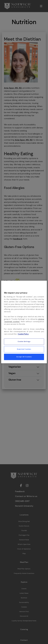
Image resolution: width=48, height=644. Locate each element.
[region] (24, 322)
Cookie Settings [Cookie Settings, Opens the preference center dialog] (24, 342)
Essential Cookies (24, 349)
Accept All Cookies (24, 357)
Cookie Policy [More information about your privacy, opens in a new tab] (23, 334)
